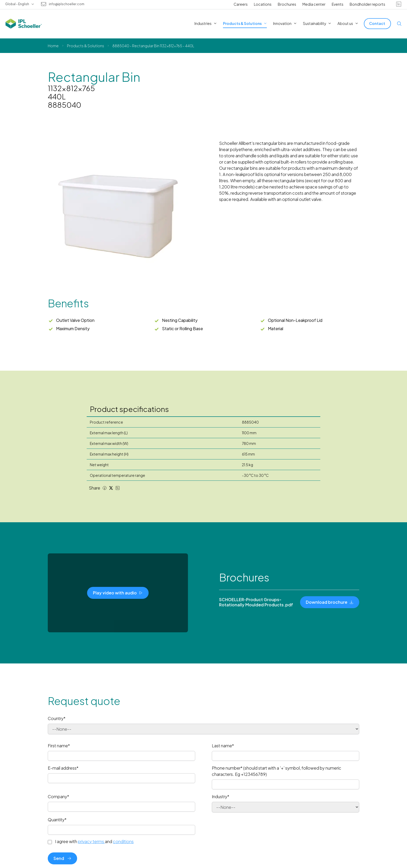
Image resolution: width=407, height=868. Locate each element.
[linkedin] (399, 4)
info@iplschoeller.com (67, 4)
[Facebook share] (105, 488)
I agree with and (94, 842)
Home (53, 46)
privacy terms (91, 841)
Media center (314, 4)
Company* (58, 796)
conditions (123, 841)
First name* (59, 746)
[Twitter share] (111, 488)
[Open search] (399, 24)
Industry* (221, 796)
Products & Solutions (86, 46)
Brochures (287, 4)
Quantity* (57, 820)
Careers (241, 4)
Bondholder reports (367, 4)
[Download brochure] (330, 602)
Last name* (223, 746)
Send (62, 858)
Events (338, 4)
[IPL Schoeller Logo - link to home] (24, 24)
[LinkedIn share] (118, 488)
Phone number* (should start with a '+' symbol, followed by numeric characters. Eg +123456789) (277, 771)
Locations (263, 4)
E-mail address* (63, 768)
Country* (57, 718)
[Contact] (377, 23)
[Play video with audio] (118, 593)
